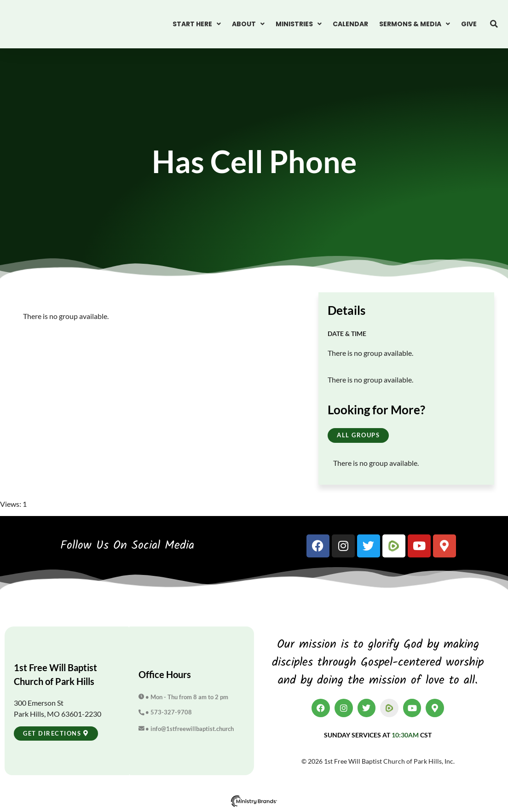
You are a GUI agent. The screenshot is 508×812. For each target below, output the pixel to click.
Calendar (350, 24)
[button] (494, 24)
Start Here (197, 24)
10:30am (405, 735)
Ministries (299, 24)
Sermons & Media (415, 24)
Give (469, 24)
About (248, 24)
